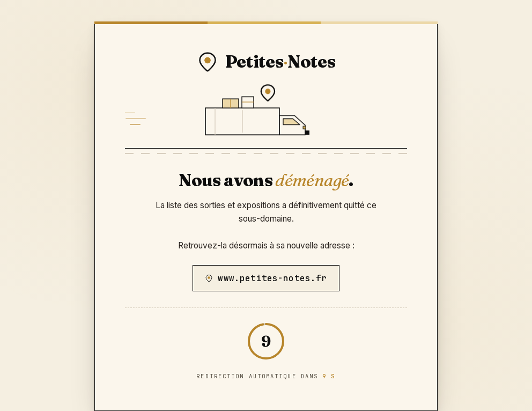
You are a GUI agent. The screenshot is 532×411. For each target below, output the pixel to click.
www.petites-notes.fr (266, 278)
